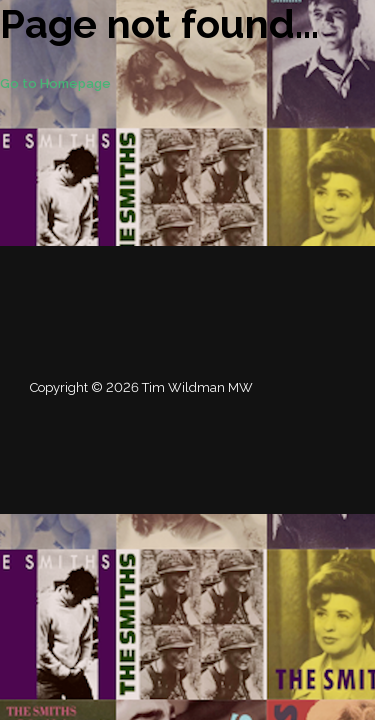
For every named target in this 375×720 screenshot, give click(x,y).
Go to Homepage (55, 83)
